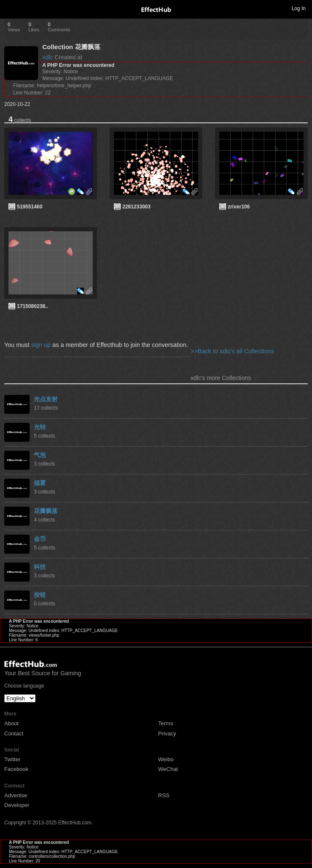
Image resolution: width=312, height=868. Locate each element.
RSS (164, 795)
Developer (17, 805)
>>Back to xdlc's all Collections (232, 351)
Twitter (12, 759)
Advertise (16, 795)
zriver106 (239, 207)
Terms (166, 723)
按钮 (40, 595)
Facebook (16, 769)
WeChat (168, 769)
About (11, 723)
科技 (40, 567)
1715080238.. (32, 306)
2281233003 (137, 207)
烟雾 (40, 483)
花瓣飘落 (46, 511)
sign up (41, 345)
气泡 (40, 455)
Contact (14, 734)
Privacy (167, 734)
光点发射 (46, 399)
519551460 (30, 207)
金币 (40, 539)
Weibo (166, 759)
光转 (40, 427)
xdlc (48, 57)
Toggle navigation (10, 8)
